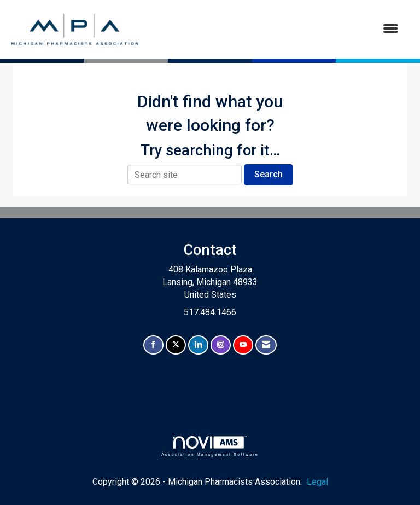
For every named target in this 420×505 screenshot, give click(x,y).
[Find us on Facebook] (153, 345)
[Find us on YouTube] (243, 345)
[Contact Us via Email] (266, 345)
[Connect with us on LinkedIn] (198, 345)
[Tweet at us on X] (176, 345)
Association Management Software (210, 446)
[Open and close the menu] (275, 29)
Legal (317, 482)
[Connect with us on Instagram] (221, 345)
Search (269, 174)
